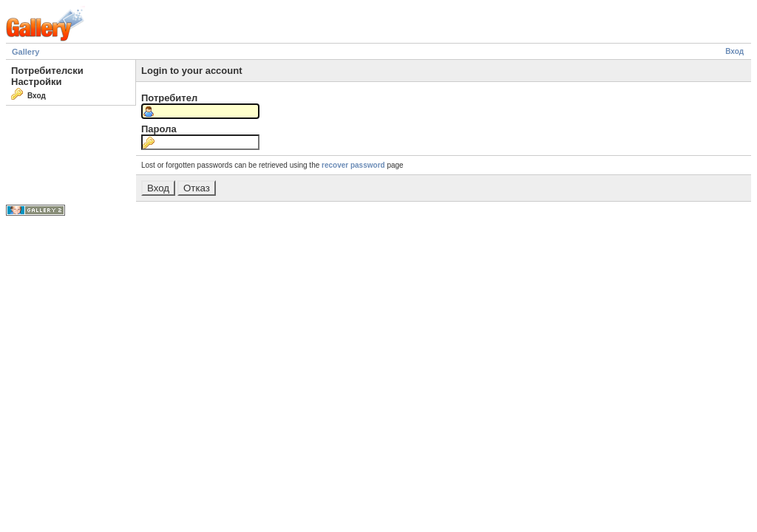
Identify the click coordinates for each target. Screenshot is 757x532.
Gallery (26, 52)
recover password (353, 165)
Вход (734, 51)
